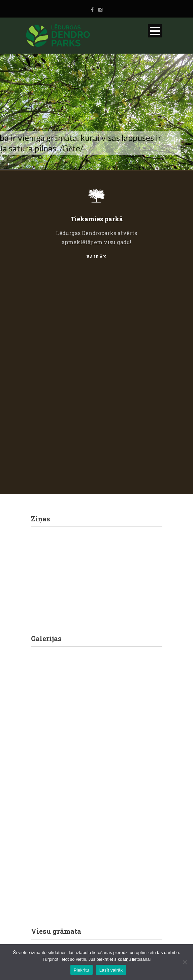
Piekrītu (82, 970)
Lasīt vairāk (111, 970)
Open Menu (155, 31)
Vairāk (97, 257)
